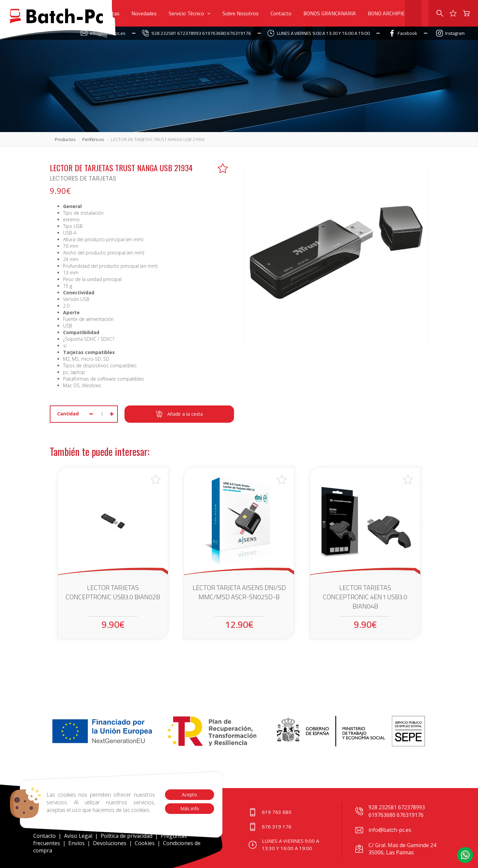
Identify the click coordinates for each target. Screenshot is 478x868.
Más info (189, 808)
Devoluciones (110, 843)
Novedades (144, 13)
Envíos (77, 843)
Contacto (281, 13)
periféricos (93, 139)
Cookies (145, 843)
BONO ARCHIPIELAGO (393, 13)
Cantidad (68, 414)
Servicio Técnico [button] (190, 13)
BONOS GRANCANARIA (330, 13)
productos (65, 139)
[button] (465, 855)
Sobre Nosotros (240, 13)
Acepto (190, 795)
